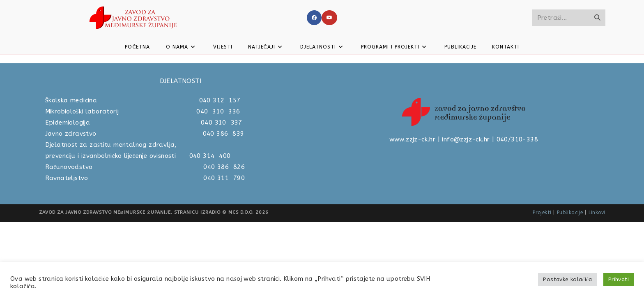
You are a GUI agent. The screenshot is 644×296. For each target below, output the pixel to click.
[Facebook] (314, 18)
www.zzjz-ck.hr (413, 213)
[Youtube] (329, 18)
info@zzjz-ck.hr (466, 213)
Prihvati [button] (619, 279)
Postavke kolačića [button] (567, 279)
